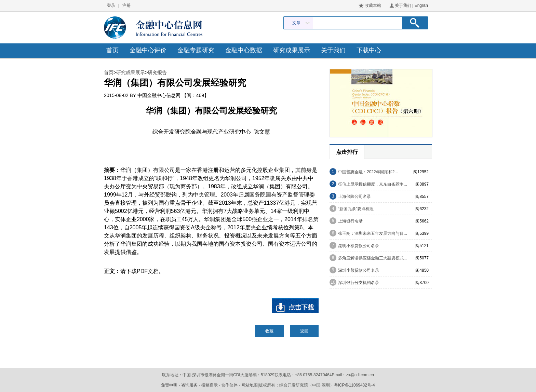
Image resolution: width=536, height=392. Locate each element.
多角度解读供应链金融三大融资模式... (373, 258)
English (421, 5)
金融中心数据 (244, 50)
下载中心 (369, 50)
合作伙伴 (229, 385)
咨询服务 (189, 385)
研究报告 (157, 72)
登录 (111, 5)
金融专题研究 (196, 50)
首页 (112, 50)
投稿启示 (210, 385)
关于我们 (403, 5)
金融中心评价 (148, 50)
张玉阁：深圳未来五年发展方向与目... (373, 233)
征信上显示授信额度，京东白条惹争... (373, 184)
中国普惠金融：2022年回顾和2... (368, 172)
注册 (126, 5)
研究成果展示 (292, 50)
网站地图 (250, 385)
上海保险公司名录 (354, 197)
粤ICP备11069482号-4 (354, 385)
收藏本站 (373, 5)
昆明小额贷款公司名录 (359, 246)
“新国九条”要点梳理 (356, 209)
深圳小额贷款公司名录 (359, 270)
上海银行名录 (350, 221)
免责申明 (169, 385)
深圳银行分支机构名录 (359, 283)
